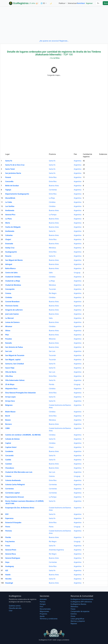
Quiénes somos (15, 606)
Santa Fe (9, 161)
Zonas (73, 616)
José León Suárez (12, 314)
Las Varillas (10, 206)
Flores (8, 527)
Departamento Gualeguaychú (17, 194)
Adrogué (9, 264)
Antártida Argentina (56, 550)
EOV (7, 514)
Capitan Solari (11, 447)
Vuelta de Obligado (13, 227)
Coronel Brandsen (12, 302)
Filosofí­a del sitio (15, 608)
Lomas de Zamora (12, 322)
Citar (11, 611)
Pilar (7, 335)
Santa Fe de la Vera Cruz (15, 165)
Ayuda (42, 616)
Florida (51, 384)
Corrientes (53, 190)
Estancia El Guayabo (13, 522)
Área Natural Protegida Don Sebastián (21, 393)
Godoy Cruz (10, 248)
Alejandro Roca (11, 389)
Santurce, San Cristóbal (15, 364)
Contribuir (81, 3)
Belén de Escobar (12, 186)
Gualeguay (10, 566)
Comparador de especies (80, 611)
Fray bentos (10, 541)
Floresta (9, 531)
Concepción (10, 289)
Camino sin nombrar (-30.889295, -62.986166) (23, 435)
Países (73, 609)
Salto (51, 273)
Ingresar (89, 3)
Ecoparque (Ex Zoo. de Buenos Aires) (20, 508)
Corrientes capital (12, 493)
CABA (7, 428)
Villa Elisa (9, 376)
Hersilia (8, 579)
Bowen (8, 420)
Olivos (8, 331)
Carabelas (9, 451)
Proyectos (43, 614)
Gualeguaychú (11, 252)
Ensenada (9, 244)
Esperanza (9, 518)
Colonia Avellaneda (13, 480)
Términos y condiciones (49, 619)
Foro (42, 607)
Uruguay (77, 273)
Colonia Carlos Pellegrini (15, 484)
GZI (7, 570)
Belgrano (9, 405)
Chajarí (8, 239)
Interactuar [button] (72, 3)
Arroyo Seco (10, 401)
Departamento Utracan (15, 497)
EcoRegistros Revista (78, 604)
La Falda (9, 202)
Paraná (8, 177)
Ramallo (9, 343)
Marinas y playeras (78, 621)
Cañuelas (9, 235)
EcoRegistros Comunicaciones (82, 599)
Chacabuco (10, 468)
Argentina (78, 161)
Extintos (74, 614)
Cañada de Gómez (12, 439)
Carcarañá (9, 455)
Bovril (8, 416)
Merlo (8, 223)
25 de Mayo (10, 384)
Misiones (52, 339)
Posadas (9, 339)
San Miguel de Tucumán (15, 355)
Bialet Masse (10, 412)
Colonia (8, 476)
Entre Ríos (53, 177)
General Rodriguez (13, 558)
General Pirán (11, 550)
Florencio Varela (12, 306)
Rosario (8, 256)
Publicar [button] (62, 3)
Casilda (8, 460)
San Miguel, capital (13, 360)
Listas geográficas (77, 619)
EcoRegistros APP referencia (81, 602)
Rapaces (74, 623)
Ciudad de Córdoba (13, 277)
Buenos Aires (54, 186)
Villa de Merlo (11, 372)
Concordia (9, 181)
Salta (51, 318)
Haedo (8, 575)
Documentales (45, 609)
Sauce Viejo (10, 368)
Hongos (43, 604)
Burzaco (8, 424)
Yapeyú (8, 190)
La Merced (9, 318)
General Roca (11, 554)
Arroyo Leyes (10, 397)
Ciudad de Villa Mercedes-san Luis (19, 472)
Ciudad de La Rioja (13, 281)
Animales (43, 599)
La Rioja (52, 198)
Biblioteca (74, 607)
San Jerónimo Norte (13, 173)
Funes (8, 546)
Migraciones (44, 611)
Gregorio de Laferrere (14, 310)
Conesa (8, 293)
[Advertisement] (54, 23)
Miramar (9, 326)
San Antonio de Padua (14, 347)
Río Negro (53, 293)
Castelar (9, 464)
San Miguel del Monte (14, 260)
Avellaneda (10, 210)
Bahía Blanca (10, 268)
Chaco (51, 447)
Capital (8, 443)
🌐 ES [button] (43, 3)
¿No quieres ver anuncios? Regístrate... (54, 41)
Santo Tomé (10, 169)
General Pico (10, 215)
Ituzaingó (9, 583)
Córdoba (52, 202)
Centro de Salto (11, 273)
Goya (7, 562)
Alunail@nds (10, 198)
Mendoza (52, 248)
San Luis (9, 351)
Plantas (43, 602)
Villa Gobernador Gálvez (15, 380)
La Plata (8, 219)
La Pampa (53, 215)
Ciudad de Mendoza (13, 285)
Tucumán (52, 289)
